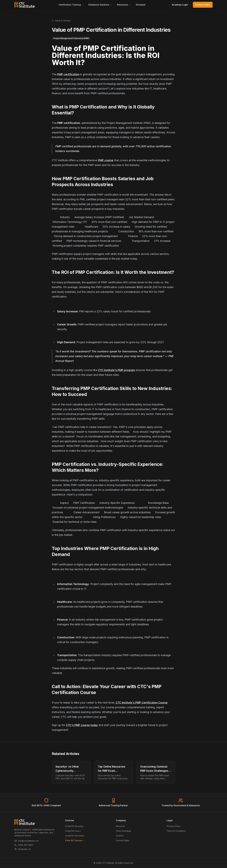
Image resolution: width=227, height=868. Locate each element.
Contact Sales (203, 5)
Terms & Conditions (176, 831)
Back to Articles (61, 21)
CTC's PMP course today (82, 725)
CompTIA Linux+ (73, 831)
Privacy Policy (174, 826)
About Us (120, 826)
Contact (120, 836)
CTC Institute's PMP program (116, 370)
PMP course (106, 160)
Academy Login (180, 5)
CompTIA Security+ (74, 826)
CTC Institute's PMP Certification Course (142, 703)
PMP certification (68, 74)
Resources (124, 5)
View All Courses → (75, 840)
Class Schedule (123, 831)
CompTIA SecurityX (75, 836)
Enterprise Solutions (100, 5)
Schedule (141, 5)
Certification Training (71, 5)
